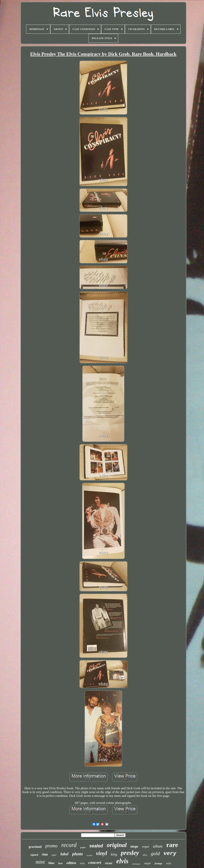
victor (109, 863)
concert (95, 862)
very (170, 854)
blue (52, 863)
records (89, 855)
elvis (122, 861)
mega (134, 846)
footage (158, 863)
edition (71, 863)
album (158, 846)
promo (51, 846)
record (69, 845)
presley (130, 853)
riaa (45, 854)
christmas (136, 864)
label (65, 854)
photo (78, 854)
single (147, 863)
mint (40, 862)
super (54, 855)
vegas (145, 847)
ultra (145, 855)
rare (172, 845)
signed (34, 855)
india (169, 863)
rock (82, 863)
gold (155, 854)
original (117, 845)
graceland (35, 847)
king (114, 854)
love (60, 863)
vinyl (102, 853)
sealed (96, 846)
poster (83, 847)
